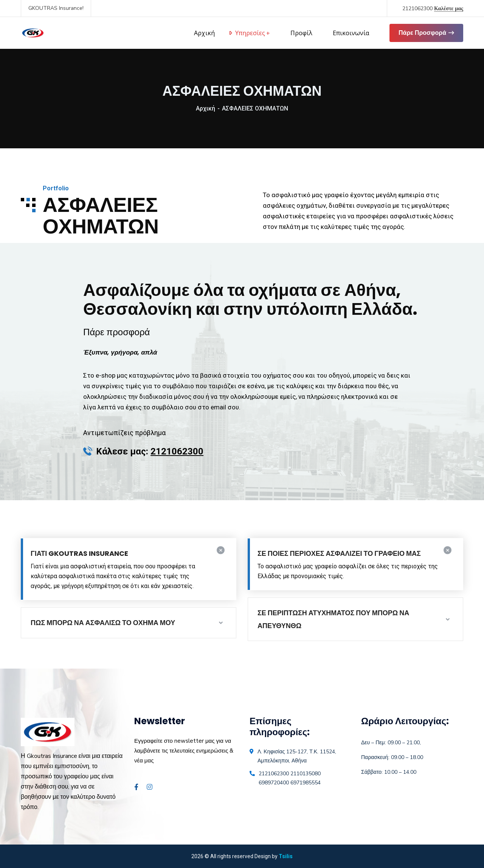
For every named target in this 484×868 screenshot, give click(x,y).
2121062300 (433, 9)
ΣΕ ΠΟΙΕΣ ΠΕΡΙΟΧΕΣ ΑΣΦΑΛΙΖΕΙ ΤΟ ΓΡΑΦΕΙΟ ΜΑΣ (339, 553)
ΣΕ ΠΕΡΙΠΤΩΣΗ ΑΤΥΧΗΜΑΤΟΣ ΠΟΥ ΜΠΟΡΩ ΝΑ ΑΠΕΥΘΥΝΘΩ (333, 619)
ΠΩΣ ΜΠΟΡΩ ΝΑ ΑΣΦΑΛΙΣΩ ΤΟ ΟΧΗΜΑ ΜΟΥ (103, 623)
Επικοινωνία (351, 33)
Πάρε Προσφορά (426, 33)
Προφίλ (301, 33)
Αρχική (206, 108)
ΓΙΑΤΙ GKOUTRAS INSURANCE (79, 553)
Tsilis (286, 856)
